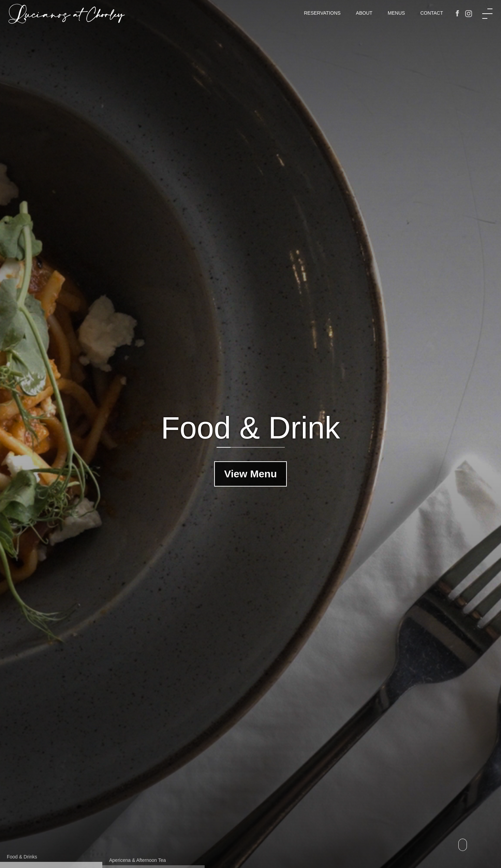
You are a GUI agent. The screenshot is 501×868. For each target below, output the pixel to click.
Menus (396, 13)
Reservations (322, 13)
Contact (432, 13)
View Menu (250, 474)
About (364, 13)
